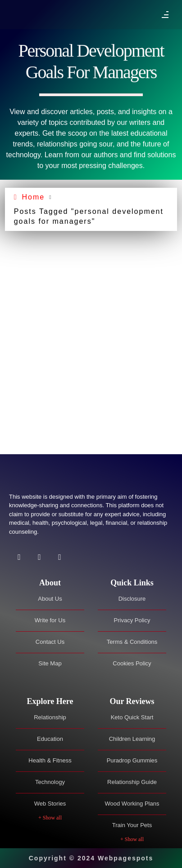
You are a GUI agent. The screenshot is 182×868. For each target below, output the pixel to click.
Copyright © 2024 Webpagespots (91, 858)
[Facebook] (19, 557)
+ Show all (50, 818)
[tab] (50, 583)
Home (33, 197)
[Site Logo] (54, 474)
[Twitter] (39, 557)
